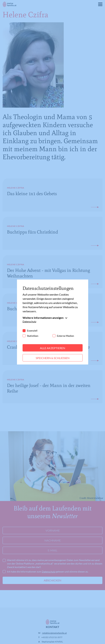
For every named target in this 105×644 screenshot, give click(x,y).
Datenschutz (29, 321)
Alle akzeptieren (52, 348)
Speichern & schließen (53, 358)
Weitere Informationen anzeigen (43, 317)
